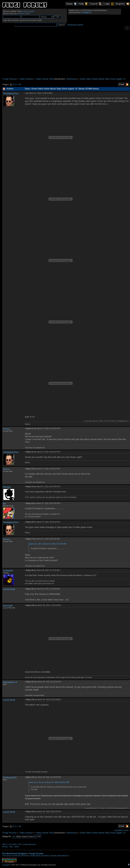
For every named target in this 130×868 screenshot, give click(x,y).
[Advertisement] (66, 53)
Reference (26, 856)
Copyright (6, 865)
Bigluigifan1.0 (10, 682)
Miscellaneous (63, 856)
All (20, 84)
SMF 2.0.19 (7, 844)
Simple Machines (29, 844)
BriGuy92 (8, 606)
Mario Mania (36, 856)
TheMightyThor (11, 93)
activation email (23, 13)
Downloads (16, 856)
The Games (7, 856)
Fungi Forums (36, 853)
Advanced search (75, 25)
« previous (119, 830)
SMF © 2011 (17, 844)
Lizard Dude (9, 589)
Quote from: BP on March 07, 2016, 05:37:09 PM (47, 544)
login (24, 11)
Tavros (6, 429)
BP (5, 504)
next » (127, 830)
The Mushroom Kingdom (15, 853)
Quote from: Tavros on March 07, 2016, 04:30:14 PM (49, 782)
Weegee (7, 487)
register (31, 11)
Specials (54, 856)
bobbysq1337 (10, 778)
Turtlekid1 (8, 571)
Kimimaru (71, 79)
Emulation (45, 856)
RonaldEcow (86, 12)
